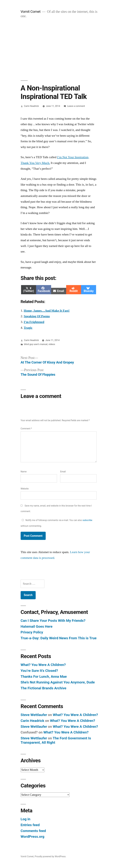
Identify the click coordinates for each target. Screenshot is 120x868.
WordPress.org (33, 837)
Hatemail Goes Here (37, 626)
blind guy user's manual (36, 344)
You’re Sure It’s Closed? (39, 671)
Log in (25, 819)
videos (52, 344)
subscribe (87, 520)
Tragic (28, 328)
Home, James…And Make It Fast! (47, 311)
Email (63, 472)
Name (24, 472)
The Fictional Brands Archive (43, 688)
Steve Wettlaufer (34, 715)
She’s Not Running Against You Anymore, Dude (58, 682)
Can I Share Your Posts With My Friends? (53, 621)
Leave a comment (76, 106)
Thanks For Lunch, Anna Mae (44, 676)
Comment (26, 429)
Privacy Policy (32, 632)
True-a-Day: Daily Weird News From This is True (59, 638)
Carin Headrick (31, 106)
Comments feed (33, 831)
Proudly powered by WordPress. (50, 856)
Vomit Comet (31, 12)
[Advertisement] (60, 49)
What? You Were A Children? (43, 665)
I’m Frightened (34, 322)
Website (25, 489)
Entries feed (30, 825)
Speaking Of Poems (37, 316)
